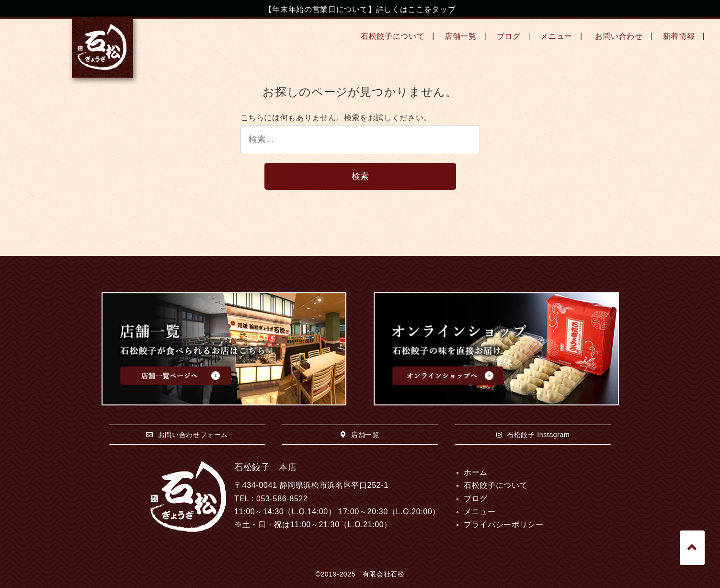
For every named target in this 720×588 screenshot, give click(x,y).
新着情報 (679, 36)
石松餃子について (393, 36)
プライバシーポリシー (503, 525)
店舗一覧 (461, 36)
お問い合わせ (619, 36)
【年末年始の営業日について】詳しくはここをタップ (360, 9)
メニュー (556, 36)
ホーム (476, 472)
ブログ (509, 36)
